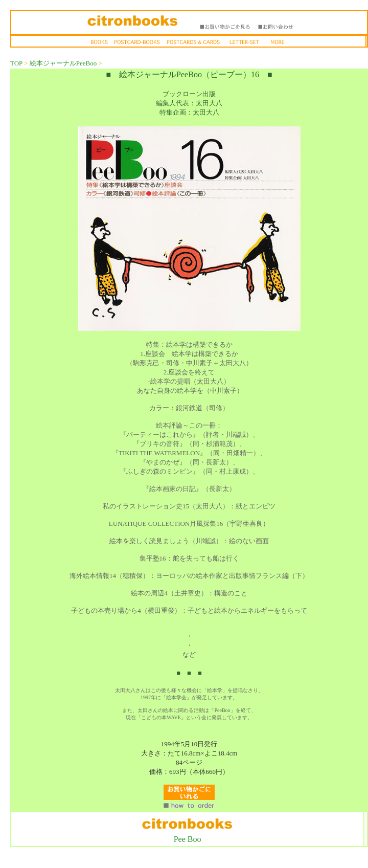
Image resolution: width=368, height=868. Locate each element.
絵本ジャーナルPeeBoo (63, 63)
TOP (16, 63)
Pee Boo (188, 839)
